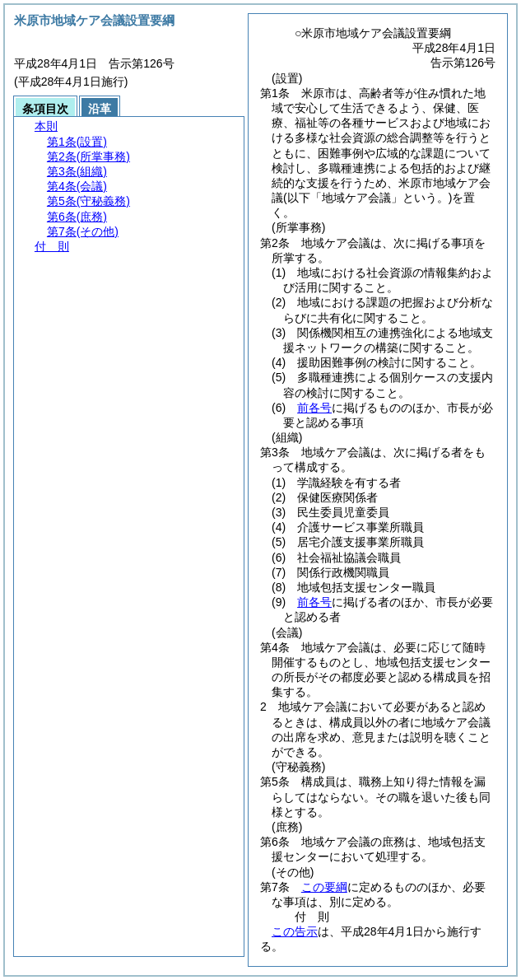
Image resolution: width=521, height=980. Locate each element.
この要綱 (324, 887)
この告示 (295, 931)
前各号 (314, 408)
